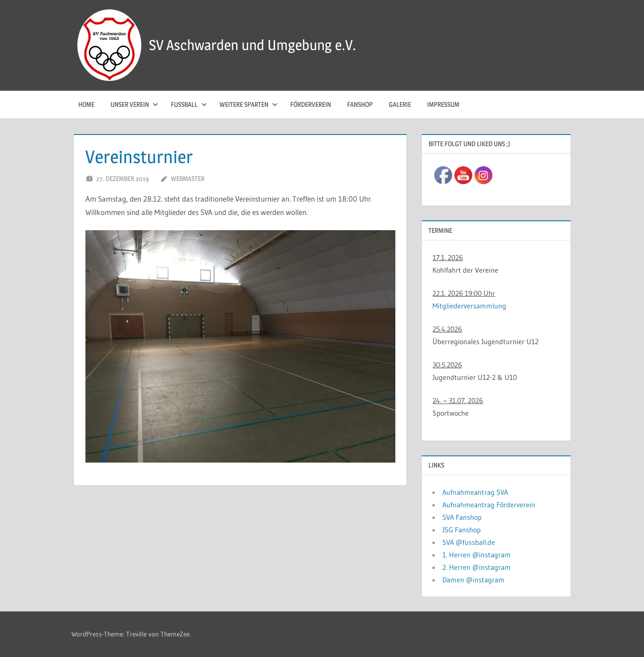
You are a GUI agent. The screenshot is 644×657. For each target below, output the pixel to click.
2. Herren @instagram (477, 567)
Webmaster (188, 179)
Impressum (443, 104)
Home (86, 104)
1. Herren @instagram (477, 555)
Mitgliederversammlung (469, 306)
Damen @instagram (473, 580)
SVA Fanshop (462, 517)
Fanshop (360, 104)
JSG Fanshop (462, 530)
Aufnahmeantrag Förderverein (489, 505)
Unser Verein (134, 104)
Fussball (189, 104)
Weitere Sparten (249, 104)
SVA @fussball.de (469, 542)
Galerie (400, 104)
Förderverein (311, 104)
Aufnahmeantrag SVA (475, 492)
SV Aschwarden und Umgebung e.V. (252, 45)
